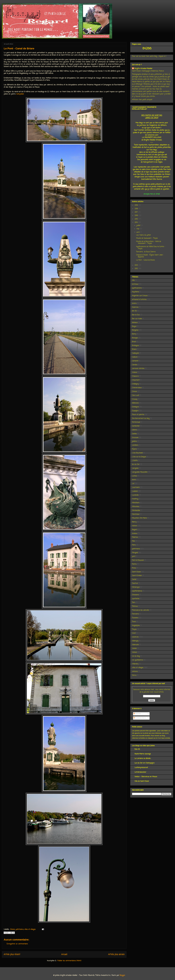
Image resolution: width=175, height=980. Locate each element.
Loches (135, 476)
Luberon (135, 491)
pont (134, 556)
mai (138, 229)
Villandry (135, 664)
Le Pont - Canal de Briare (145, 260)
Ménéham (136, 503)
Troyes (134, 629)
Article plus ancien (116, 954)
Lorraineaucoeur (140, 772)
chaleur (135, 372)
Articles (137, 714)
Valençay (135, 641)
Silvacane (135, 595)
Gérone (135, 430)
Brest (134, 342)
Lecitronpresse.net (141, 768)
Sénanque (136, 587)
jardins (135, 441)
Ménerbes (136, 507)
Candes (135, 365)
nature (135, 526)
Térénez (135, 606)
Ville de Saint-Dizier (142, 781)
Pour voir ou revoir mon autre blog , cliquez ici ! (149, 56)
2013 (136, 265)
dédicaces (135, 403)
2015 (136, 219)
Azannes (135, 307)
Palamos (135, 537)
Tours (134, 622)
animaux (135, 284)
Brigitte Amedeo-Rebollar (143, 69)
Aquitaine (136, 292)
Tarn (134, 602)
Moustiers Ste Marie (139, 518)
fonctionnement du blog (141, 418)
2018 (136, 209)
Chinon (135, 392)
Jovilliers (135, 445)
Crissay (135, 399)
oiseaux (135, 533)
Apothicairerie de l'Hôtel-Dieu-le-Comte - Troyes (151, 248)
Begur (134, 326)
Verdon (135, 648)
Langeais (135, 468)
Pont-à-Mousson (138, 560)
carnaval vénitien (138, 369)
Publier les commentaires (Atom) (69, 961)
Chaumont (136, 380)
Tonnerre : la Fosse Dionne (146, 252)
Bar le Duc (136, 315)
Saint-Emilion (137, 576)
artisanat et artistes (139, 300)
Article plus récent (12, 954)
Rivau (134, 568)
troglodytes (136, 626)
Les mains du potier (143, 235)
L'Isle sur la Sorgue (139, 457)
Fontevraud (136, 422)
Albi (133, 280)
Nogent (135, 530)
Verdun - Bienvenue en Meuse (146, 777)
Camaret (135, 361)
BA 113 (134, 311)
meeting (135, 499)
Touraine (135, 618)
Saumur (135, 583)
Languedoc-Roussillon (140, 472)
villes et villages (30, 929)
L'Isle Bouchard (137, 453)
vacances (135, 637)
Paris (134, 545)
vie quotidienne (138, 660)
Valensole (135, 645)
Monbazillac (136, 510)
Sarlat (134, 579)
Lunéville (135, 495)
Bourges (135, 338)
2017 (136, 212)
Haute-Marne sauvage (143, 754)
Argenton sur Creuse (140, 296)
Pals (134, 541)
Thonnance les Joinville (140, 610)
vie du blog (136, 656)
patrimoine (20, 929)
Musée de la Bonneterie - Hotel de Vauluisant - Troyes (149, 243)
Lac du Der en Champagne (144, 763)
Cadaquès (136, 353)
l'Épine (134, 449)
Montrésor (136, 514)
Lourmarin (136, 487)
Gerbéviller (136, 426)
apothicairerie (137, 288)
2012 (136, 269)
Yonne (134, 675)
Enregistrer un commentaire (17, 944)
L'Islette (135, 461)
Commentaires (140, 718)
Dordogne (135, 407)
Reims (134, 564)
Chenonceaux (137, 388)
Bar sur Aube (137, 319)
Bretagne (135, 346)
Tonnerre (135, 614)
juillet (139, 226)
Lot (133, 484)
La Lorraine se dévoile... (143, 758)
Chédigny (135, 384)
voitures (135, 671)
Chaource (135, 376)
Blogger (122, 975)
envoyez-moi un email (152, 194)
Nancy (134, 522)
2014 (136, 222)
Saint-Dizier (136, 572)
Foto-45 (137, 749)
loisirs (134, 480)
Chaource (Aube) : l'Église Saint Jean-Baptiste (150, 256)
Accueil (64, 954)
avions (134, 303)
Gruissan (135, 438)
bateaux (135, 323)
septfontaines (137, 591)
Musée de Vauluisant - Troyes (147, 238)
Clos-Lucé (136, 395)
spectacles (136, 599)
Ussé (134, 633)
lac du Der (136, 464)
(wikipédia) (20, 94)
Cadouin (135, 357)
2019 (137, 205)
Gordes (134, 434)
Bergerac (135, 330)
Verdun (135, 652)
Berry (134, 334)
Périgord (135, 553)
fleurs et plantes (138, 415)
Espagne (135, 411)
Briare (13, 929)
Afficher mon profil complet (142, 100)
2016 (137, 216)
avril (138, 232)
